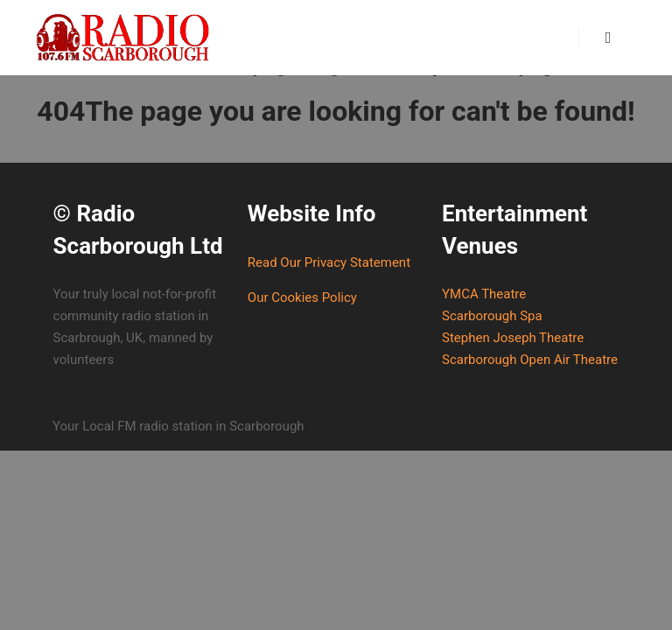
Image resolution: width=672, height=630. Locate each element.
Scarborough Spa (492, 316)
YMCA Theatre (484, 294)
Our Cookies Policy (302, 297)
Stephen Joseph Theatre (513, 338)
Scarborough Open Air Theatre (530, 360)
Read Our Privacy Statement (329, 262)
